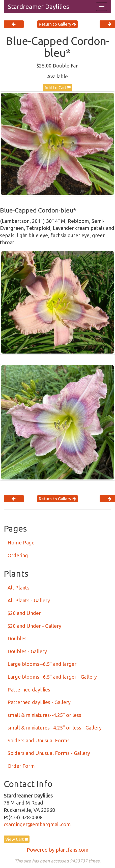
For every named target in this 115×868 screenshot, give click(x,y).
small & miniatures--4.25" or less (44, 715)
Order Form (21, 766)
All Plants (19, 588)
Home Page (21, 543)
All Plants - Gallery (29, 600)
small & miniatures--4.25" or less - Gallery (55, 728)
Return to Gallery (57, 24)
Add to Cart (57, 88)
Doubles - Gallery (27, 651)
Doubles (17, 638)
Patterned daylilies (29, 690)
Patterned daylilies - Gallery (39, 702)
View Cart (17, 839)
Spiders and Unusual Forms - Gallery (49, 753)
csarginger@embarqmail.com (37, 824)
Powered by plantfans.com (58, 850)
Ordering (18, 555)
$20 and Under (24, 613)
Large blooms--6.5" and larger (42, 664)
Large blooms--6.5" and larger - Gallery (52, 677)
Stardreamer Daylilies (38, 7)
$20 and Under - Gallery (34, 626)
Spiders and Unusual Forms (39, 740)
